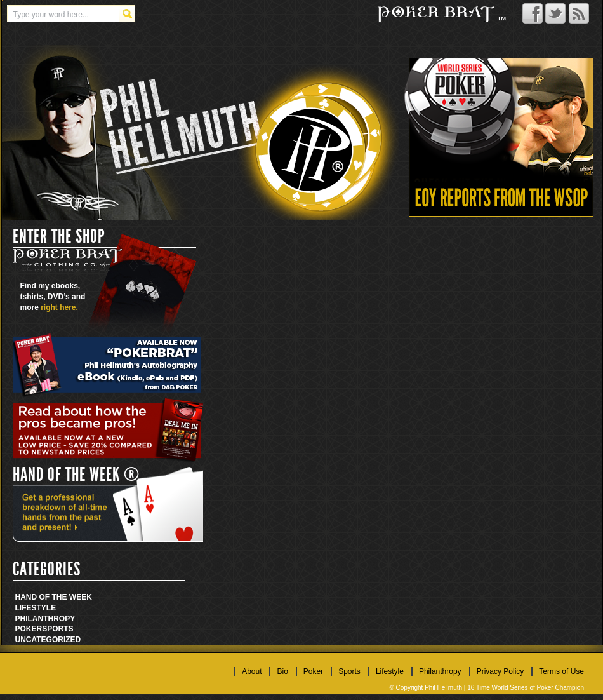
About (252, 671)
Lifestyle (36, 608)
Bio (282, 671)
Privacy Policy (500, 671)
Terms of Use (561, 671)
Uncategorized (48, 640)
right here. (59, 307)
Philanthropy (45, 619)
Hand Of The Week (54, 597)
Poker (29, 629)
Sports (57, 629)
